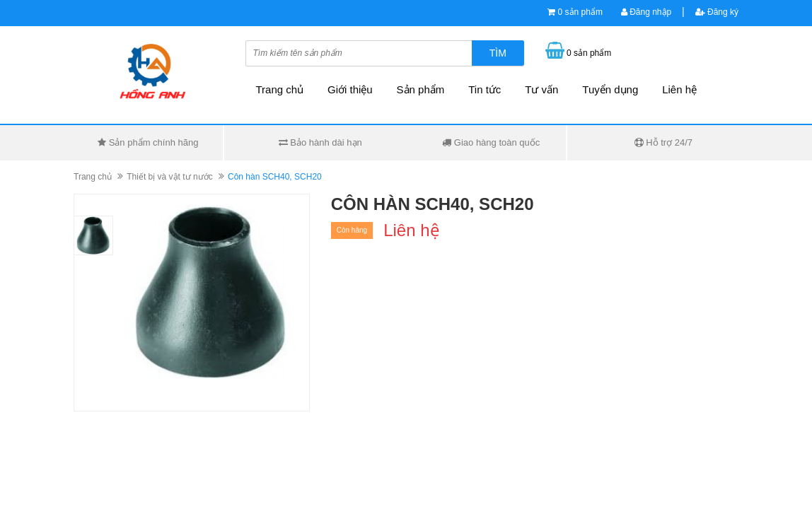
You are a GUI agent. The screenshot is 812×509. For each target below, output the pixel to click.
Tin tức (485, 89)
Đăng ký (717, 12)
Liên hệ (679, 89)
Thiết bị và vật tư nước (169, 177)
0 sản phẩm (580, 12)
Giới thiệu (350, 89)
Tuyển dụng (610, 89)
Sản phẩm (421, 89)
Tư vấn (541, 89)
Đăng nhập (646, 12)
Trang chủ (280, 89)
